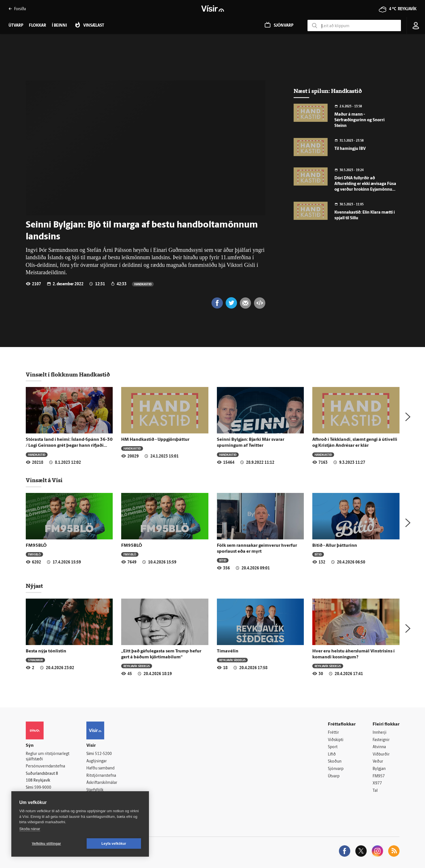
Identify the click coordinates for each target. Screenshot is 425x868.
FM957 (379, 776)
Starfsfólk (95, 790)
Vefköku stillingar (47, 844)
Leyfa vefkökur (114, 844)
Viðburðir (381, 755)
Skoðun (335, 762)
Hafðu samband (100, 768)
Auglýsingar (97, 761)
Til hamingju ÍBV (350, 149)
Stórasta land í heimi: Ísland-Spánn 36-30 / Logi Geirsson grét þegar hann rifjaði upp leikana (69, 446)
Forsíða (17, 9)
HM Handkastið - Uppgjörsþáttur (155, 440)
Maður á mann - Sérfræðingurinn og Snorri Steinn (359, 120)
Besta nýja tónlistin (46, 651)
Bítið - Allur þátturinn (335, 546)
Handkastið (143, 284)
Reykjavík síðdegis (137, 666)
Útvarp (334, 776)
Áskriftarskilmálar (102, 783)
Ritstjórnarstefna (101, 776)
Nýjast (34, 586)
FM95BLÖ (36, 546)
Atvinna (379, 747)
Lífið (332, 755)
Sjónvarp (336, 769)
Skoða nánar (30, 829)
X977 (377, 783)
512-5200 (103, 754)
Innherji (380, 733)
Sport (333, 747)
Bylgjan (379, 769)
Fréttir (333, 733)
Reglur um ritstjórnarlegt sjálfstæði (48, 757)
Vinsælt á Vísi (44, 480)
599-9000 (43, 788)
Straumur (35, 660)
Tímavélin (228, 651)
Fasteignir (381, 740)
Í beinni (59, 26)
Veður (378, 762)
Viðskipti (336, 740)
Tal (375, 791)
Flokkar (38, 26)
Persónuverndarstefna (45, 766)
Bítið (223, 560)
